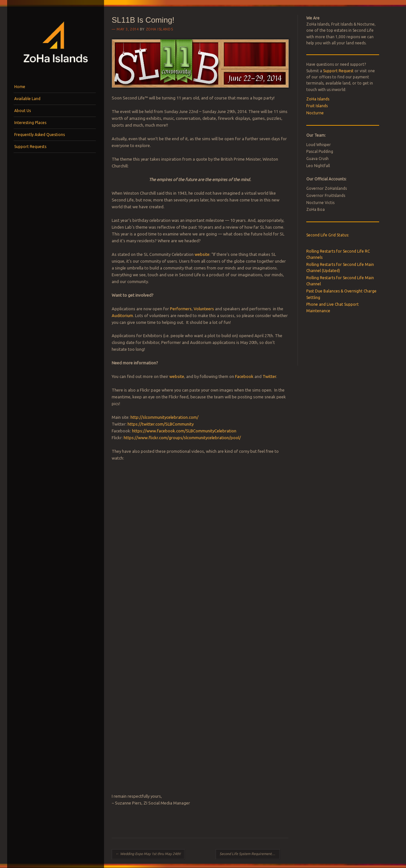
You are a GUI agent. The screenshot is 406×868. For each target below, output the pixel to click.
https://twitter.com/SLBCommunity (161, 424)
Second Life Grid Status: (328, 235)
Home (20, 87)
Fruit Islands (317, 106)
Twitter (269, 376)
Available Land (27, 99)
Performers (181, 309)
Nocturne (315, 113)
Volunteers (204, 309)
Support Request (338, 71)
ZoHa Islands (160, 29)
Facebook (244, 376)
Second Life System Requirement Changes (250, 854)
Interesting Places (30, 123)
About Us (23, 111)
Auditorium (122, 315)
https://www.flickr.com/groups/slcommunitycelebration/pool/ (182, 438)
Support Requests (30, 147)
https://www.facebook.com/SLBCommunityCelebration (184, 431)
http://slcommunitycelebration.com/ (164, 417)
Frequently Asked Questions (39, 135)
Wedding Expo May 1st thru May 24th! (148, 854)
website (202, 254)
